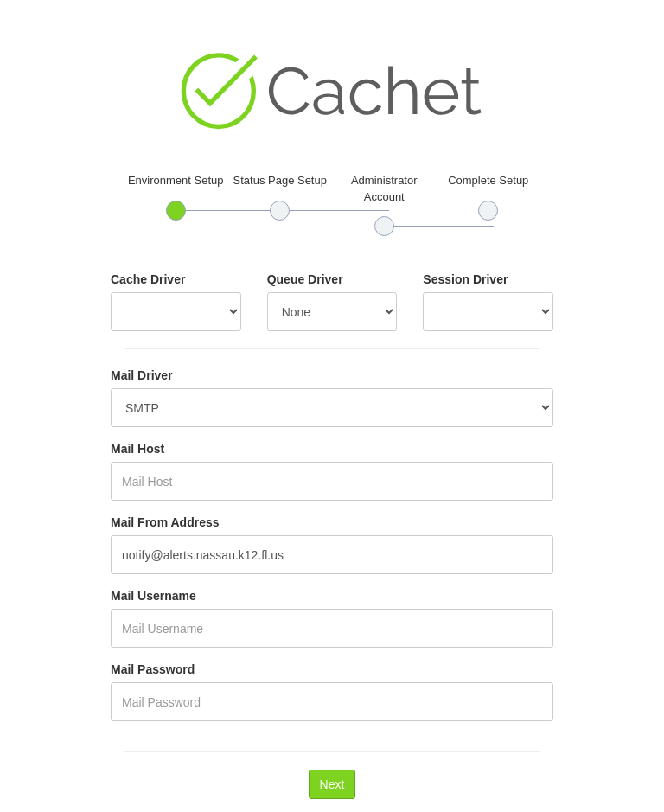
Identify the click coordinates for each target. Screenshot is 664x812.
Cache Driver (148, 279)
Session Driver (465, 279)
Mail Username (153, 596)
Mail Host (137, 449)
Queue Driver (305, 279)
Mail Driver (142, 375)
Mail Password (153, 669)
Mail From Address (165, 522)
